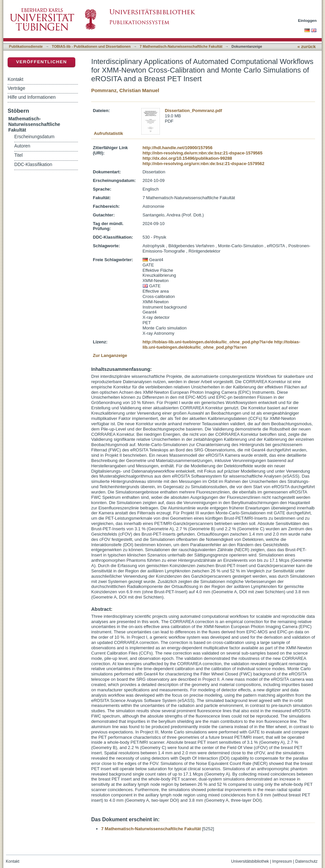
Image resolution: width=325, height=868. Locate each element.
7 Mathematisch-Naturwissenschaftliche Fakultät (181, 46)
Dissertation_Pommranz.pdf (194, 111)
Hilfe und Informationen (32, 97)
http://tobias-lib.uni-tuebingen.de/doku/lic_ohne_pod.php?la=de (208, 342)
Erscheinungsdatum (34, 137)
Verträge (16, 88)
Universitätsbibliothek (250, 861)
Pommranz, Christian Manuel (125, 90)
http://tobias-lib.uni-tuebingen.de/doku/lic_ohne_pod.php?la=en (222, 345)
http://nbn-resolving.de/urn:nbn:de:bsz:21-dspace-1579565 (203, 153)
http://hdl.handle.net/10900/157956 (178, 148)
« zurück (307, 47)
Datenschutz (306, 861)
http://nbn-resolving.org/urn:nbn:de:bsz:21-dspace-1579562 (204, 164)
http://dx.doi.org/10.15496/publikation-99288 (187, 158)
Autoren (22, 146)
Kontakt (15, 79)
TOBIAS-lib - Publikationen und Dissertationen (91, 46)
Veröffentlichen (41, 62)
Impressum (282, 861)
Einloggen (308, 20)
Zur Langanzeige (110, 355)
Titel (18, 155)
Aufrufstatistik (108, 133)
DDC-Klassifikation (33, 165)
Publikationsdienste (26, 46)
